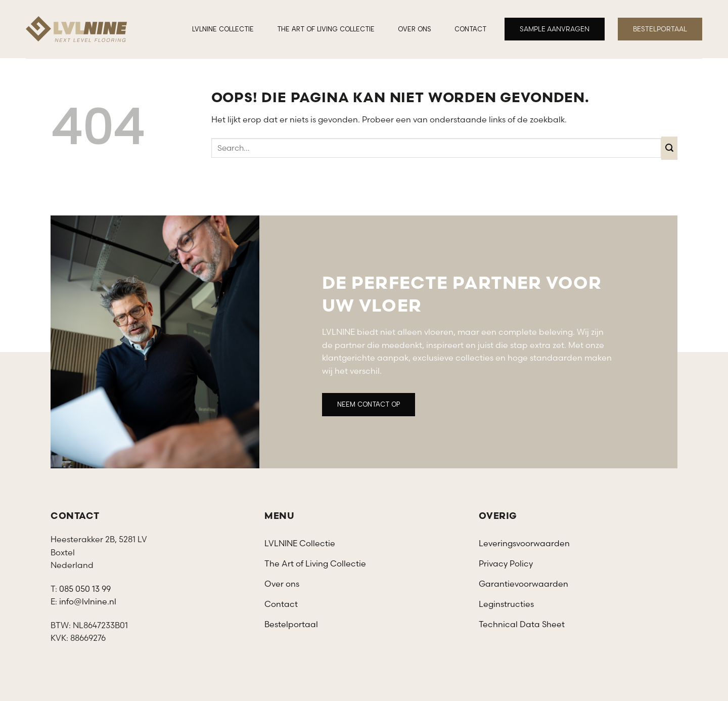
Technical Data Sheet (522, 624)
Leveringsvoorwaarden (524, 543)
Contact (470, 29)
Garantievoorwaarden (524, 584)
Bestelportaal (291, 624)
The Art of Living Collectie (326, 29)
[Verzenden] (670, 148)
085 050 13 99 (85, 589)
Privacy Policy (506, 563)
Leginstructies (506, 604)
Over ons (415, 29)
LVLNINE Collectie (223, 29)
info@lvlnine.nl (88, 601)
